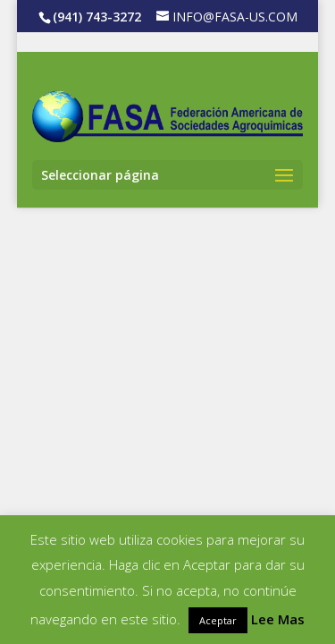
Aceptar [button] (218, 620)
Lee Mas (278, 619)
